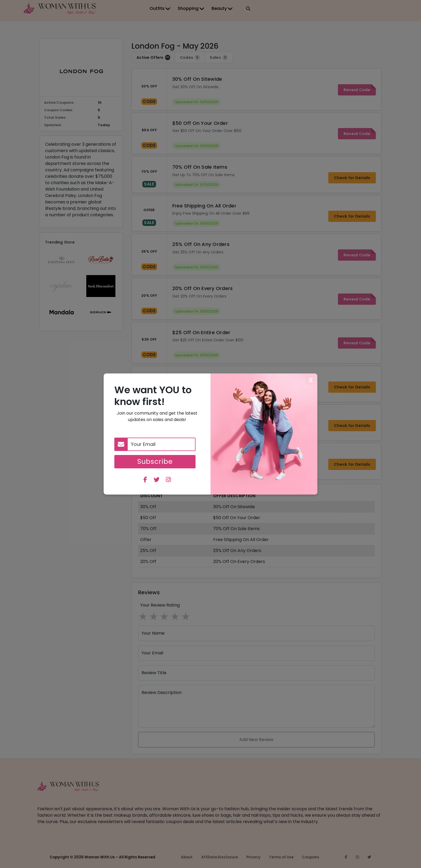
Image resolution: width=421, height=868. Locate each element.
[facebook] (145, 480)
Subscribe (155, 462)
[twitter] (157, 480)
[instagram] (168, 480)
